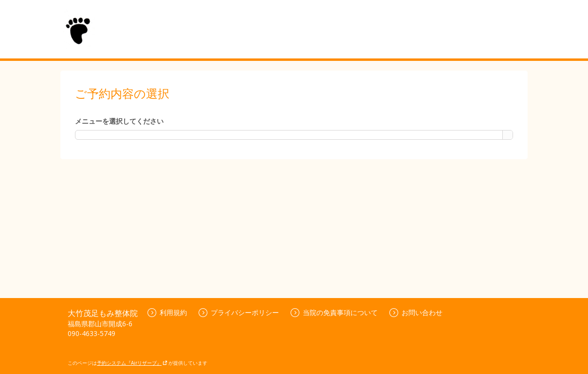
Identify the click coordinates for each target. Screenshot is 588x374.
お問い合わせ (416, 312)
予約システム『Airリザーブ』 (132, 363)
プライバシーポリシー (239, 312)
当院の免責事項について (334, 312)
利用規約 (167, 312)
